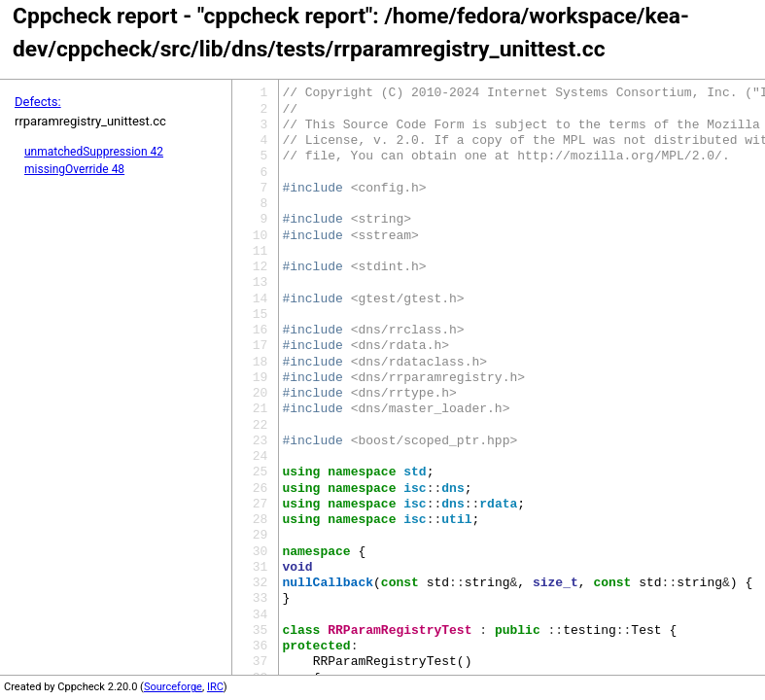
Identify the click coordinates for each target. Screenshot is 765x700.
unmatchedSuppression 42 (94, 152)
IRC (215, 687)
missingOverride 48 (74, 169)
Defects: (38, 102)
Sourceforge (173, 687)
